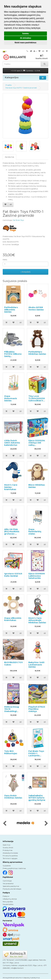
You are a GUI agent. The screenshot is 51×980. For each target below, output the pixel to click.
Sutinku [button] (25, 34)
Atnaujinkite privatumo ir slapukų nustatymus (21, 978)
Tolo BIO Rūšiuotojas (11, 752)
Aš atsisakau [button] (26, 38)
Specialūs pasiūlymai (11, 886)
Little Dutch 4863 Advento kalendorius (12, 443)
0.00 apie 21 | (26, 71)
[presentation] (5, 824)
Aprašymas (9, 157)
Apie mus (6, 845)
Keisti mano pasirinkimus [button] (26, 43)
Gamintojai (7, 881)
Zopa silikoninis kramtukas (13, 619)
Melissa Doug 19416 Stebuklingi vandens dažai (12, 710)
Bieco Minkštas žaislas (37, 486)
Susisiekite (7, 866)
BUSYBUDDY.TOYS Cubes (14, 663)
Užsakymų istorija (10, 899)
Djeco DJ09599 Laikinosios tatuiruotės (37, 576)
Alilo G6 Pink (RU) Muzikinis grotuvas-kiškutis (12, 533)
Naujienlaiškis (8, 904)
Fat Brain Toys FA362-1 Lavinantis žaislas (36, 754)
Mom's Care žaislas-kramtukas (11, 487)
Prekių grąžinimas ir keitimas (14, 868)
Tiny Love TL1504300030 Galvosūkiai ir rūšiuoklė (37, 399)
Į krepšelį (26, 272)
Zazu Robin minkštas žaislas (13, 797)
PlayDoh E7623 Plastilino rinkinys (37, 709)
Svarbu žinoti (8, 848)
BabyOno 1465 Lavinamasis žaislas (36, 665)
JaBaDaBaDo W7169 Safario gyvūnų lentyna (37, 798)
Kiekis (5, 260)
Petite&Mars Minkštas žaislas (37, 353)
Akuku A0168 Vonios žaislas (36, 308)
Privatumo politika (10, 856)
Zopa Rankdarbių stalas (35, 531)
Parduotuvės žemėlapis (12, 889)
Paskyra (6, 896)
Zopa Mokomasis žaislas (11, 398)
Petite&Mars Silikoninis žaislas (11, 310)
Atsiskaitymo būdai (10, 853)
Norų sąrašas (8, 902)
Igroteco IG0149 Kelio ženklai (13, 575)
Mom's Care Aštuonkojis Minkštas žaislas (37, 620)
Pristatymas (8, 850)
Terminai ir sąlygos (10, 858)
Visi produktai (8, 883)
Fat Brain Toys (18, 220)
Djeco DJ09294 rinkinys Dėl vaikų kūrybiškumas (37, 444)
